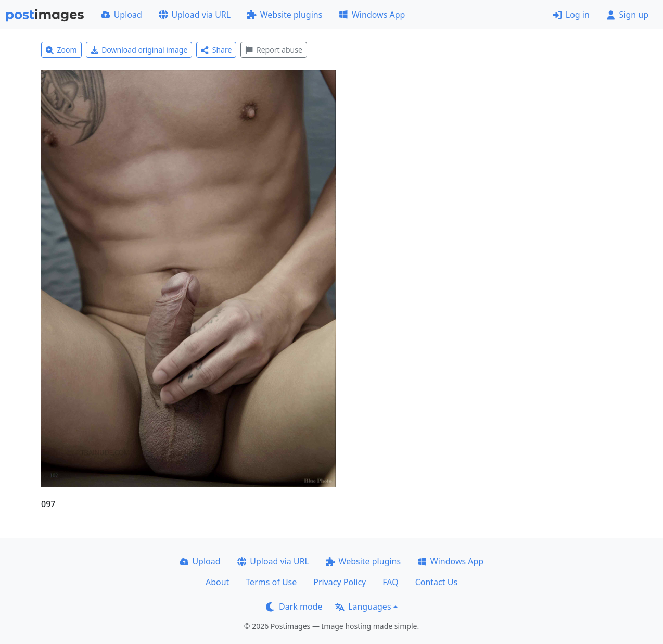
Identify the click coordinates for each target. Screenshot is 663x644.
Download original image (139, 50)
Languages (363, 607)
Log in (571, 15)
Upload (122, 15)
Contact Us (436, 582)
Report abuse (273, 50)
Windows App (372, 15)
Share (216, 50)
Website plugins (285, 15)
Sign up (627, 15)
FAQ (390, 582)
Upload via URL (195, 15)
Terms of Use (271, 582)
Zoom (61, 50)
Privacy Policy (340, 582)
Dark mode (294, 607)
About (217, 582)
